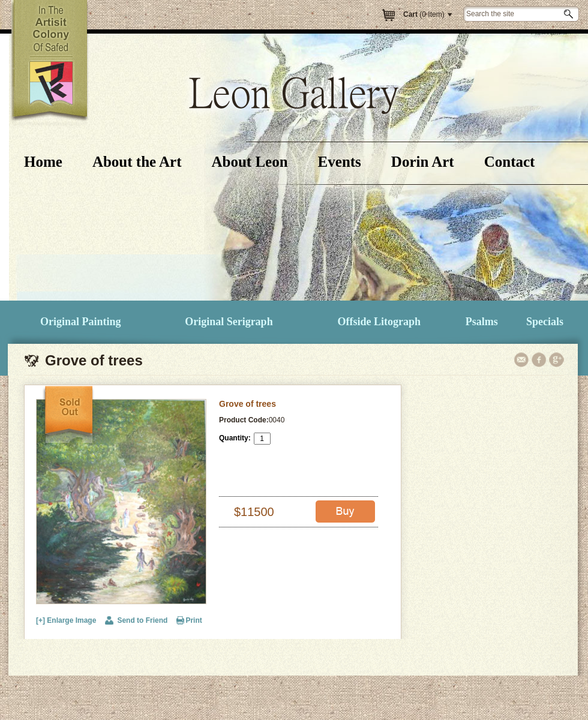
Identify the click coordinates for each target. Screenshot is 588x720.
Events (340, 162)
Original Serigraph (229, 322)
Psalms (482, 322)
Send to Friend (142, 620)
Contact (510, 162)
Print (193, 620)
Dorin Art (423, 162)
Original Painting (81, 322)
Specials (545, 322)
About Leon (249, 162)
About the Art (137, 162)
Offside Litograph (379, 322)
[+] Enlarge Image (66, 620)
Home (43, 162)
